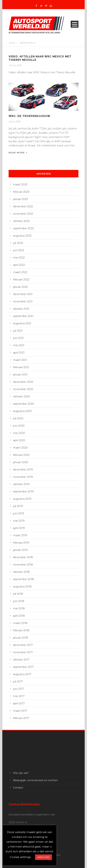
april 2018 (19, 616)
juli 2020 (18, 418)
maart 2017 (20, 711)
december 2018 (23, 557)
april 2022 (19, 265)
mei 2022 (19, 258)
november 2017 (23, 652)
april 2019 (19, 528)
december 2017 (23, 645)
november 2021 (23, 301)
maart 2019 (20, 535)
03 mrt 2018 (15, 65)
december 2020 (23, 382)
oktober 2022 (21, 221)
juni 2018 (19, 601)
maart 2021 (20, 360)
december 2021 (23, 294)
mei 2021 (19, 345)
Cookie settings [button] (20, 857)
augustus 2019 (22, 499)
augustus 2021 (22, 323)
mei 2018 (19, 608)
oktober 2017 (21, 660)
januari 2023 (20, 199)
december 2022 (23, 206)
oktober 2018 (21, 572)
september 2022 (23, 228)
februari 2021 (21, 367)
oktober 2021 (21, 309)
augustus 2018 (22, 587)
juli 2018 (18, 594)
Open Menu (75, 24)
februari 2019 (21, 543)
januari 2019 (20, 550)
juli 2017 (18, 682)
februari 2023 (21, 192)
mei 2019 (19, 521)
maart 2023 (20, 185)
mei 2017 (19, 696)
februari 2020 (21, 455)
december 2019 (23, 470)
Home (12, 43)
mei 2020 (19, 433)
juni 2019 (19, 513)
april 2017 (19, 703)
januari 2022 (20, 287)
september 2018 (23, 579)
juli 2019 (18, 506)
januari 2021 (20, 375)
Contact (18, 788)
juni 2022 (19, 250)
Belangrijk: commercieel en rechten (35, 780)
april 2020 (19, 440)
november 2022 (23, 214)
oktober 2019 (21, 484)
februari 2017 (21, 718)
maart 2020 (20, 448)
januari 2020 (21, 462)
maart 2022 (20, 272)
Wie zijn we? (21, 773)
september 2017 (23, 667)
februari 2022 (21, 280)
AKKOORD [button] (43, 857)
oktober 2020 (22, 396)
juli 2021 (18, 331)
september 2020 (24, 404)
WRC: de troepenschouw (29, 116)
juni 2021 (18, 338)
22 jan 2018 (14, 121)
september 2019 (23, 491)
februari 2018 (21, 630)
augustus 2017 (22, 674)
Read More (18, 153)
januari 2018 (20, 638)
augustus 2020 (22, 411)
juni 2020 (19, 426)
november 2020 (23, 389)
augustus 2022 (22, 236)
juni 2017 (19, 689)
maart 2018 (20, 623)
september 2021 (23, 316)
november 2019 (23, 477)
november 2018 (23, 565)
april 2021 (19, 353)
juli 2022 (18, 243)
